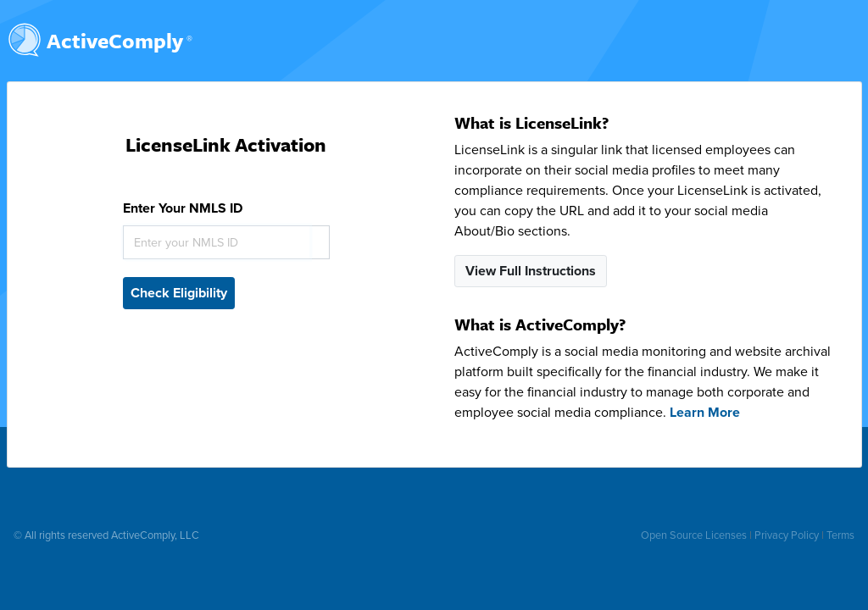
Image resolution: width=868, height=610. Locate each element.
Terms (840, 535)
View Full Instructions (531, 271)
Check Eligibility (179, 293)
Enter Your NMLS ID (183, 208)
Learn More (705, 413)
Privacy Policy (787, 535)
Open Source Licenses (694, 535)
